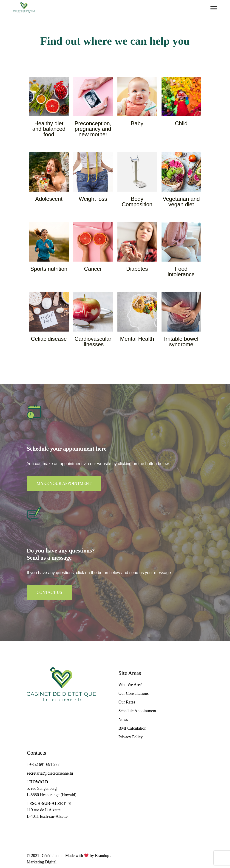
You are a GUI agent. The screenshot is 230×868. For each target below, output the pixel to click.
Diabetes (137, 269)
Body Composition (137, 202)
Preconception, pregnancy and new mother (93, 129)
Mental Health (137, 339)
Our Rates (127, 702)
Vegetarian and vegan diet (181, 202)
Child (181, 123)
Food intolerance (181, 272)
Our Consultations (134, 693)
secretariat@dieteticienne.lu (50, 773)
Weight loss (93, 199)
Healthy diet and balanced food (49, 129)
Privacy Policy (131, 737)
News (123, 720)
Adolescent (49, 199)
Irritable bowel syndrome (181, 342)
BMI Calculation (132, 728)
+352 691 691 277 (43, 765)
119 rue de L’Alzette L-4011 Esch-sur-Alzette (49, 810)
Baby (137, 123)
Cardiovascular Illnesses (93, 342)
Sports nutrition (49, 269)
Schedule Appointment (137, 711)
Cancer (93, 269)
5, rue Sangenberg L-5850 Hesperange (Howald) (52, 788)
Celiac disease (49, 339)
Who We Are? (130, 685)
